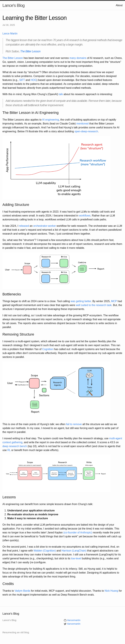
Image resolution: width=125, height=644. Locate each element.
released (24, 226)
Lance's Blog (14, 5)
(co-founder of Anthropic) (78, 533)
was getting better (81, 301)
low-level (76, 558)
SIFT (22, 80)
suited (85, 305)
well (78, 305)
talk (61, 94)
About (119, 5)
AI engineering (51, 120)
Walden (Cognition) (45, 551)
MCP (114, 301)
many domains (78, 58)
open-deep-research (86, 131)
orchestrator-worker (45, 226)
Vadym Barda (22, 591)
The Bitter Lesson (30, 51)
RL (9, 450)
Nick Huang (111, 591)
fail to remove (74, 424)
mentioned (82, 124)
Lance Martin (10, 34)
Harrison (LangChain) (74, 551)
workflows (85, 216)
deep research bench (15, 446)
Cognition (48, 349)
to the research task (100, 305)
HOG (34, 80)
